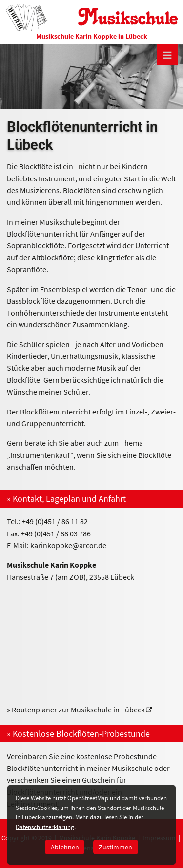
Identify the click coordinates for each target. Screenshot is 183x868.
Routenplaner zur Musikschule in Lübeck (78, 710)
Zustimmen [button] (115, 847)
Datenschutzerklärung (45, 827)
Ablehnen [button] (65, 847)
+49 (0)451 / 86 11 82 (55, 521)
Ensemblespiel (64, 289)
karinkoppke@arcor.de (68, 545)
